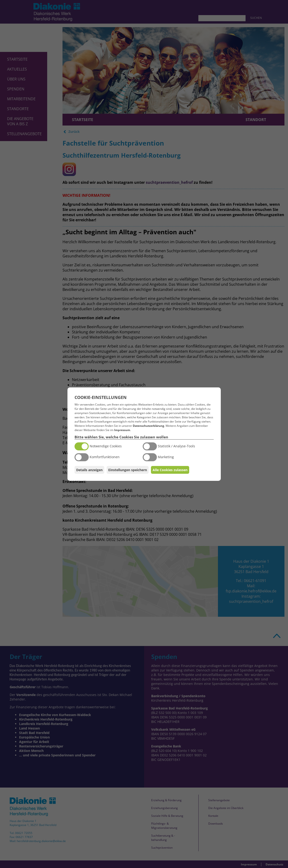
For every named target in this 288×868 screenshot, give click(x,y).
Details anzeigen (89, 470)
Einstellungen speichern (128, 470)
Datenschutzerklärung (148, 426)
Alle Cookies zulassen (170, 470)
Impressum (122, 430)
